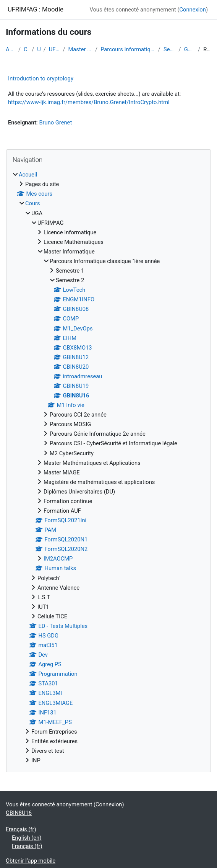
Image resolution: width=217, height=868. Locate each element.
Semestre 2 (170, 49)
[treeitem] (108, 468)
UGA (39, 49)
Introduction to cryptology (41, 78)
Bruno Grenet (55, 123)
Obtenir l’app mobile (31, 861)
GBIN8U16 (189, 49)
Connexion (193, 10)
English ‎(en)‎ (27, 838)
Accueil (11, 49)
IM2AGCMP (58, 559)
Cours (26, 49)
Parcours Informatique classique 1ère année (128, 49)
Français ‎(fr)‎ (21, 829)
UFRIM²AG (54, 49)
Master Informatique (80, 49)
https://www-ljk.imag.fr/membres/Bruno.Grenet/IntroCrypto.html (89, 102)
